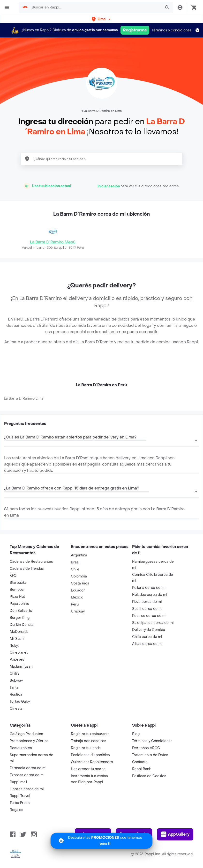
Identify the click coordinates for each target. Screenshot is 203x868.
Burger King (20, 618)
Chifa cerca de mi (147, 637)
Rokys (15, 646)
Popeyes (17, 660)
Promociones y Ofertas (29, 741)
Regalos (16, 810)
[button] (101, 19)
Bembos (17, 590)
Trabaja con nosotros (89, 741)
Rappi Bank (141, 769)
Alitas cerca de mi (147, 644)
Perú (75, 604)
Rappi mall (18, 782)
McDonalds (19, 632)
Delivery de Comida (149, 630)
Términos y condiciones (172, 30)
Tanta (14, 688)
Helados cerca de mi (150, 595)
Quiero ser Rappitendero (92, 762)
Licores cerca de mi (27, 789)
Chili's (15, 674)
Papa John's (19, 604)
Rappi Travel (20, 796)
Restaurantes (21, 748)
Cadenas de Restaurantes (31, 562)
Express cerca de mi (27, 775)
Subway (16, 681)
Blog (136, 734)
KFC (13, 576)
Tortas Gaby (20, 702)
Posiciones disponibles (90, 755)
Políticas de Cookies (149, 776)
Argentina (79, 555)
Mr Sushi (17, 639)
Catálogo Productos (26, 734)
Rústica (16, 695)
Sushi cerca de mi (147, 609)
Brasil (76, 562)
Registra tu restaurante (90, 734)
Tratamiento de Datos (150, 755)
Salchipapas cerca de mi (153, 623)
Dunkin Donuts (22, 625)
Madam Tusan (21, 667)
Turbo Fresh (20, 803)
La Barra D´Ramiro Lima (24, 398)
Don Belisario (21, 611)
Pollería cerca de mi (149, 588)
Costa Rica (80, 583)
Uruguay (78, 611)
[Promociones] (101, 841)
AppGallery (175, 834)
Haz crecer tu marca (88, 769)
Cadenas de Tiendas (27, 569)
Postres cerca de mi (149, 616)
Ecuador (78, 590)
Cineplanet (19, 653)
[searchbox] (95, 7)
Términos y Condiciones (152, 741)
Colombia (79, 576)
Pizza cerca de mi (147, 602)
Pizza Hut (17, 597)
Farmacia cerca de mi (28, 768)
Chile (75, 569)
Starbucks (18, 583)
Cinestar (17, 709)
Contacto (140, 762)
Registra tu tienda (86, 748)
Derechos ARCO (146, 748)
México (77, 597)
